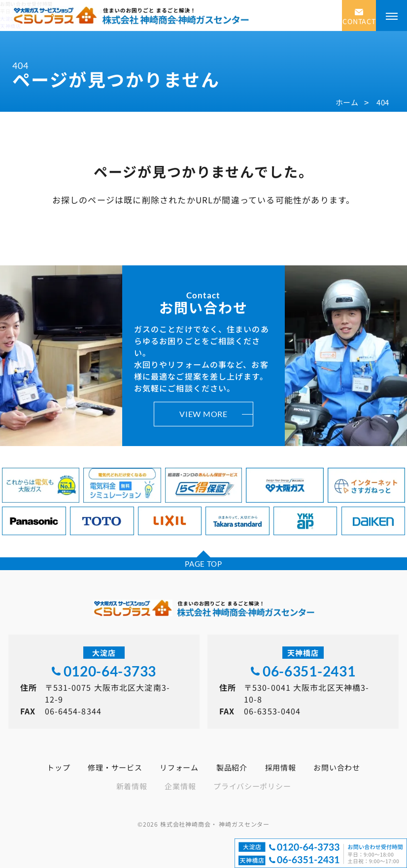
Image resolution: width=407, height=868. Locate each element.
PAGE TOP (203, 564)
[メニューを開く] (391, 16)
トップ (58, 767)
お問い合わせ (337, 767)
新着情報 (132, 786)
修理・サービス (115, 767)
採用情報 (281, 767)
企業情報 (180, 786)
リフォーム (179, 767)
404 (383, 102)
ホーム (347, 102)
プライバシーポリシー (252, 786)
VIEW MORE (203, 414)
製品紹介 (232, 767)
